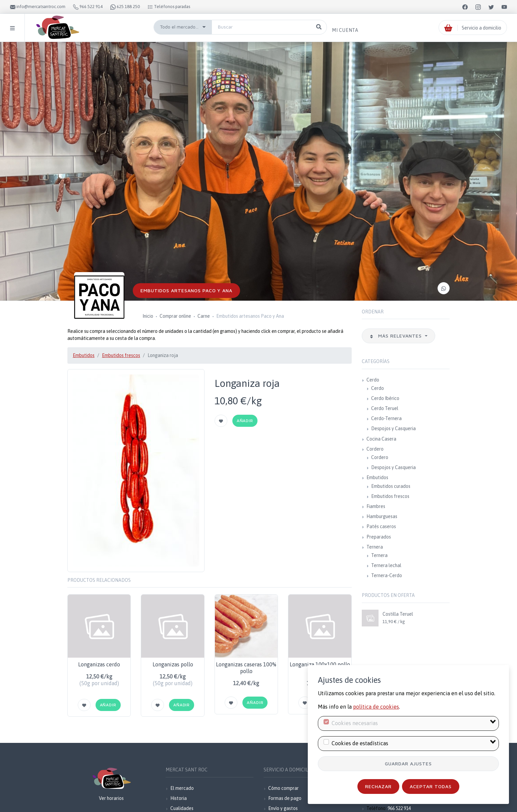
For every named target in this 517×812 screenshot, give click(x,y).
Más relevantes (397, 336)
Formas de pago (285, 798)
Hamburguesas (382, 516)
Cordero (375, 449)
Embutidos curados (391, 486)
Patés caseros (381, 526)
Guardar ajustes (408, 764)
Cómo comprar (283, 788)
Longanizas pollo (173, 664)
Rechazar (378, 786)
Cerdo (373, 380)
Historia (179, 798)
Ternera (375, 547)
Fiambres (376, 506)
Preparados (379, 537)
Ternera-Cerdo (387, 575)
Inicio (148, 316)
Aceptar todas (431, 786)
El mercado (182, 788)
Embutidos (84, 355)
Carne (204, 316)
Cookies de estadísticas (360, 743)
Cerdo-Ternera (386, 418)
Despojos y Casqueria (393, 428)
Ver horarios (111, 798)
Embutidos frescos (121, 355)
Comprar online (175, 316)
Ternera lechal (386, 565)
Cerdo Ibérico (385, 398)
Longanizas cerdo (99, 664)
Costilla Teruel (398, 614)
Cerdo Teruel (385, 408)
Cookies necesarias (355, 723)
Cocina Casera (381, 439)
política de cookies (376, 707)
